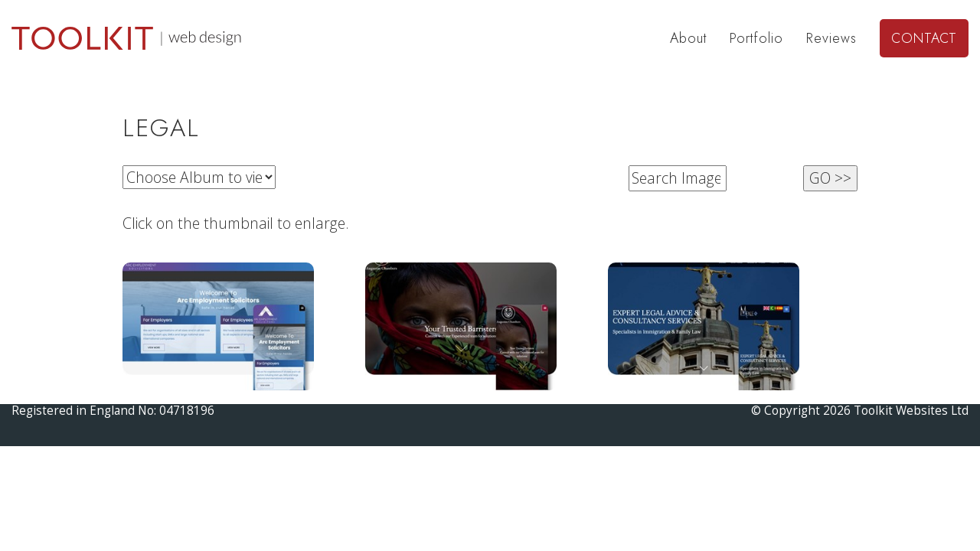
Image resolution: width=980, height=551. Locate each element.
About (688, 38)
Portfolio (756, 38)
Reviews (831, 38)
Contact (924, 38)
